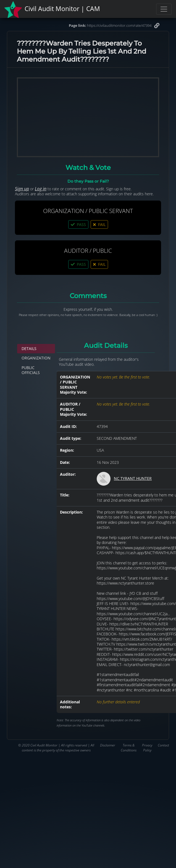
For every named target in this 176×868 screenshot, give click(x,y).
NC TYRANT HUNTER (133, 478)
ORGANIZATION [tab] (36, 358)
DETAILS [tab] (29, 348)
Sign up (22, 189)
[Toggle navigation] (164, 9)
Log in (41, 189)
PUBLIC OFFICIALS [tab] (31, 370)
